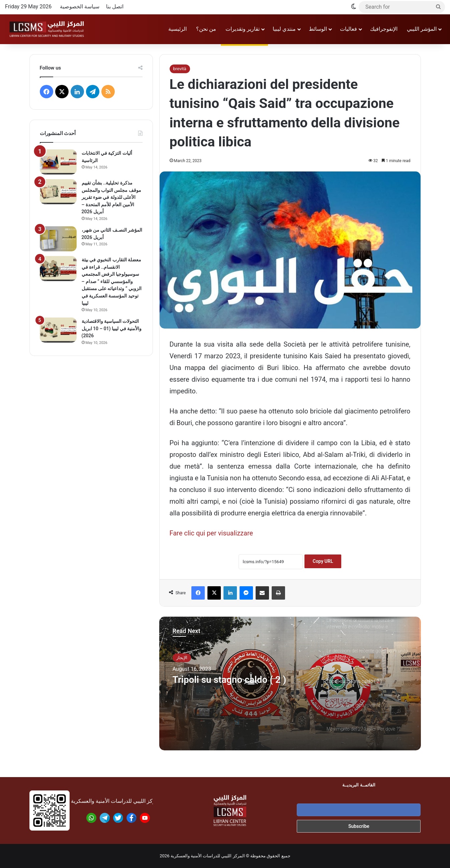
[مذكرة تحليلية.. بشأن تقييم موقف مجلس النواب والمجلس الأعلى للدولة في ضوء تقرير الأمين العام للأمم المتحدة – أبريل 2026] (58, 192)
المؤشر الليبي (422, 29)
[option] (290, 684)
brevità (180, 69)
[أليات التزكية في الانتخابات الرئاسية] (58, 162)
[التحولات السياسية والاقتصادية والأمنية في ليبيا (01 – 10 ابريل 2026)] (58, 330)
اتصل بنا (115, 7)
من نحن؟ (206, 29)
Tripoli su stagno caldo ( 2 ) (234, 680)
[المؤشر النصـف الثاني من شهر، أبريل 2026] (58, 239)
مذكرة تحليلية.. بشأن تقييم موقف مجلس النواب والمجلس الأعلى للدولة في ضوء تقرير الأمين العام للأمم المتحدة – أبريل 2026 (111, 197)
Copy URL (323, 561)
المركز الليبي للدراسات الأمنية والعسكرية (208, 856)
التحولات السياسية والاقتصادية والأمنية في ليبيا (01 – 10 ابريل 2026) (112, 328)
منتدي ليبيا (284, 29)
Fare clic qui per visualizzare (211, 533)
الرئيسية (177, 29)
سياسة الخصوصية (80, 7)
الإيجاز (182, 658)
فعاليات (348, 29)
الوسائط (318, 29)
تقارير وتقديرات (243, 29)
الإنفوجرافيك (384, 29)
